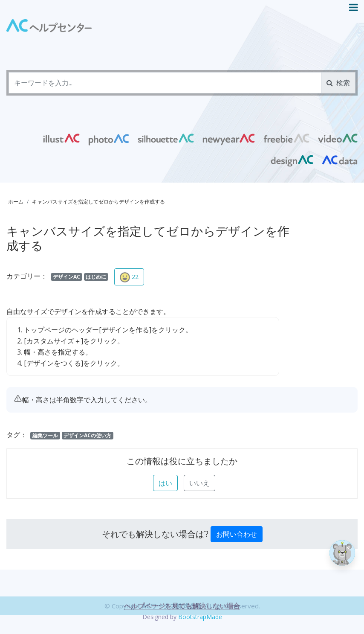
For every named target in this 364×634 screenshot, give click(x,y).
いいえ (199, 483)
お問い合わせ (237, 534)
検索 (338, 83)
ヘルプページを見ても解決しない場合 (182, 618)
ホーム (16, 202)
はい (165, 483)
